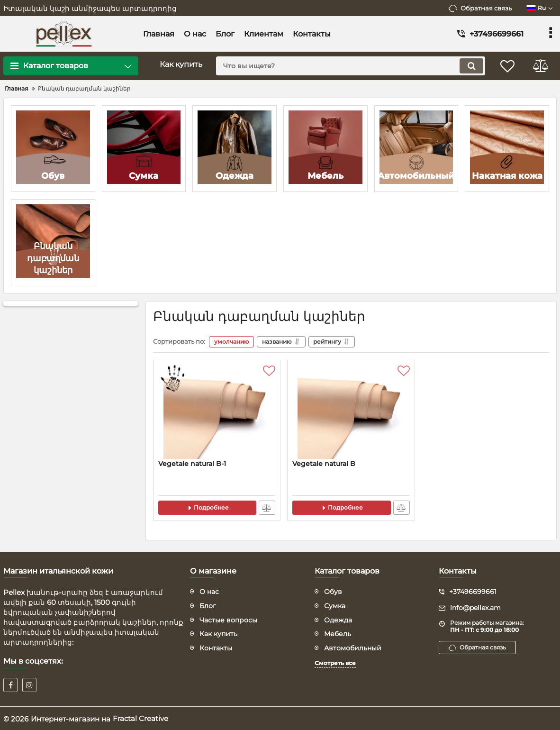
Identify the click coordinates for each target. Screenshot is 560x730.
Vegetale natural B (324, 463)
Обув (333, 591)
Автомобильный (353, 647)
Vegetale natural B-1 (192, 463)
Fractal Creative (140, 718)
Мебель (338, 633)
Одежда (338, 619)
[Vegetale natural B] (351, 412)
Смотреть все (335, 662)
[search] (350, 66)
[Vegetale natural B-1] (217, 412)
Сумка (335, 605)
